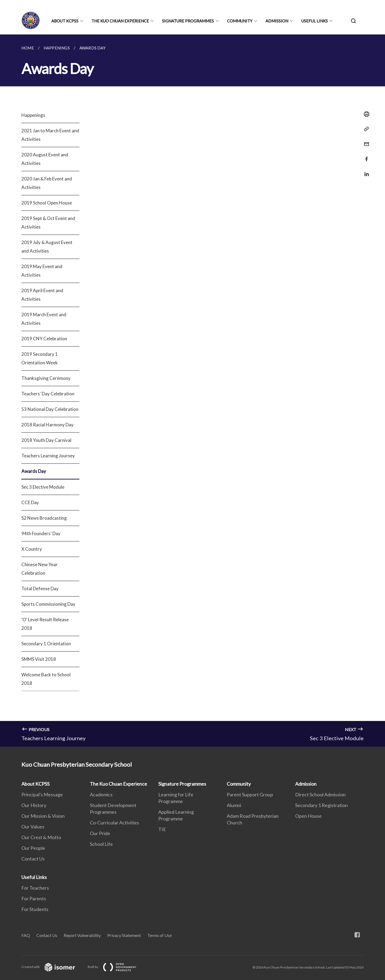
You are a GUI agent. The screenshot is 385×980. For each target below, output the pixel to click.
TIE (162, 829)
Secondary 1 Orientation (46, 644)
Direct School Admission (320, 794)
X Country (32, 549)
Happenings (33, 115)
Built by (116, 967)
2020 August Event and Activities (45, 159)
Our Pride (100, 833)
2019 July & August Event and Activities (47, 247)
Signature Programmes (188, 21)
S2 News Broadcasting (44, 518)
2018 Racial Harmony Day (47, 425)
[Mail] (365, 141)
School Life (101, 844)
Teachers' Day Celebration (48, 394)
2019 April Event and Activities (42, 295)
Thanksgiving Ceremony (46, 378)
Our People (33, 848)
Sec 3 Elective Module (43, 487)
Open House (308, 816)
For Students (35, 909)
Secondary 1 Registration (322, 805)
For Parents (34, 898)
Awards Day (34, 471)
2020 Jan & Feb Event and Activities (47, 183)
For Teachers (35, 888)
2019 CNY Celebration (44, 339)
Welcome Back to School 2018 (46, 679)
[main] (192, 391)
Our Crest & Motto (41, 837)
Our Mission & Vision (43, 816)
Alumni (234, 805)
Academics (101, 794)
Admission (277, 21)
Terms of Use (159, 935)
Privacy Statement (124, 935)
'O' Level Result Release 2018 (45, 624)
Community (240, 21)
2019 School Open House (47, 203)
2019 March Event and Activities (44, 319)
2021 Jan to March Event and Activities (50, 135)
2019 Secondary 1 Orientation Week (40, 358)
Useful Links (315, 21)
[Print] (365, 114)
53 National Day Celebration (50, 409)
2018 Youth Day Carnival (46, 440)
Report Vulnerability (82, 935)
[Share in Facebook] (365, 156)
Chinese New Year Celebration (40, 569)
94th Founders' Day (41, 533)
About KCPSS (65, 21)
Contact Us (33, 859)
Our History (34, 805)
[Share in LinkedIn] (365, 171)
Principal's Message (42, 794)
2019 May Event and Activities (42, 271)
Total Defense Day (40, 589)
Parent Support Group (250, 794)
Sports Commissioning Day (48, 604)
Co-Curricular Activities (114, 823)
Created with (53, 967)
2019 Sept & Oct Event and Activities (48, 223)
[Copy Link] (365, 129)
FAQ (26, 935)
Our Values (33, 827)
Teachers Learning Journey (48, 456)
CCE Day (30, 502)
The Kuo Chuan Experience (120, 21)
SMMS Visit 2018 (39, 659)
